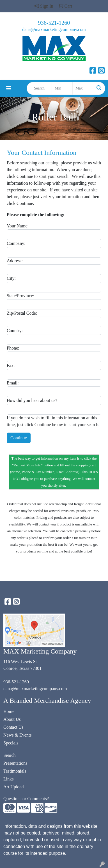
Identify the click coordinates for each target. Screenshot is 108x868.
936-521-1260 (54, 23)
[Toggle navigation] (9, 88)
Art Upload (13, 787)
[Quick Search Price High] (83, 88)
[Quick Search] (39, 88)
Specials (11, 743)
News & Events (17, 735)
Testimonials (15, 771)
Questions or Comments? (26, 799)
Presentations (15, 763)
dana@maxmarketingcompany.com (54, 29)
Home (9, 711)
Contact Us (13, 727)
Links (8, 779)
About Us (12, 719)
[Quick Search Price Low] (62, 88)
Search (10, 755)
